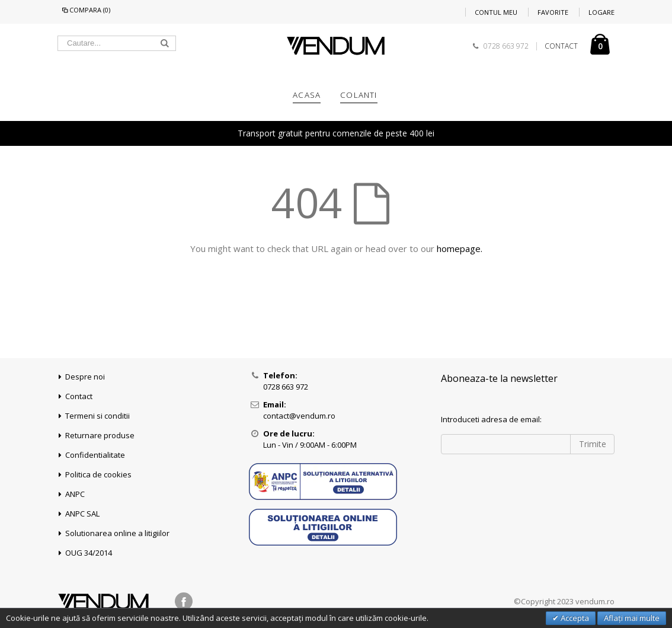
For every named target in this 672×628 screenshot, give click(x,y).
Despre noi (85, 377)
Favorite (553, 12)
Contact (79, 396)
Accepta (574, 618)
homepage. (460, 248)
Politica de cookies (98, 474)
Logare (601, 12)
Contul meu (496, 12)
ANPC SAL (82, 514)
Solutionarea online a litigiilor (117, 533)
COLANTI (359, 95)
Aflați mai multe (632, 618)
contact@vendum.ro (299, 416)
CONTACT (561, 46)
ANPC (75, 494)
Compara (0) (85, 10)
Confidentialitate (95, 455)
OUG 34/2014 (89, 553)
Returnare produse (100, 435)
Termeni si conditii (97, 416)
